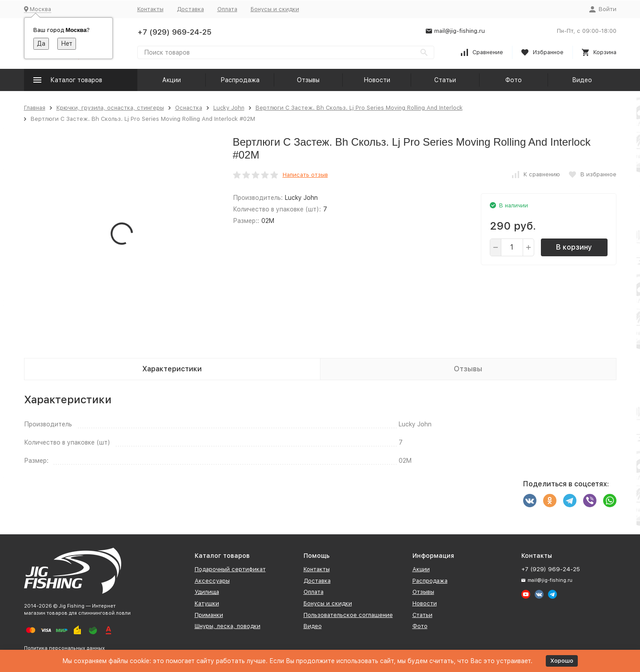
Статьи (445, 80)
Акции (172, 80)
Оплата (227, 9)
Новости (377, 80)
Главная (35, 108)
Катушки (207, 603)
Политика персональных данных (64, 648)
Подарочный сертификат (230, 569)
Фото (514, 80)
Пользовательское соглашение (348, 615)
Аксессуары (212, 581)
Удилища (207, 592)
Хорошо (562, 661)
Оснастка (189, 108)
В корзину (574, 247)
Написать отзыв (305, 175)
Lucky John (229, 108)
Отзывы (308, 80)
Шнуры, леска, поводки (228, 626)
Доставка (190, 9)
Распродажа (240, 80)
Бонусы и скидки (275, 9)
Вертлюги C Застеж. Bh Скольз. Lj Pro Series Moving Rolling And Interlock (359, 108)
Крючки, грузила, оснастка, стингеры (110, 108)
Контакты (150, 9)
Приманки (209, 615)
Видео (582, 80)
